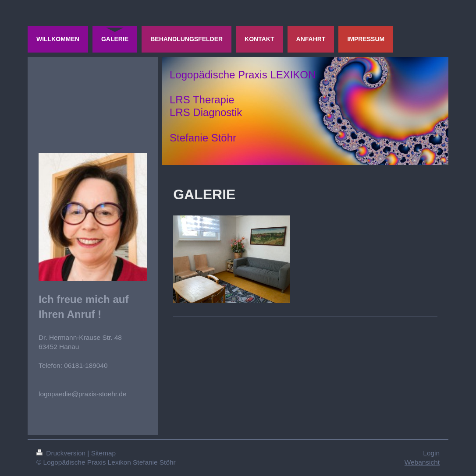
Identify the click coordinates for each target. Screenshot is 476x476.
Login (431, 453)
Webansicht (422, 462)
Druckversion (62, 453)
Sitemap (103, 453)
